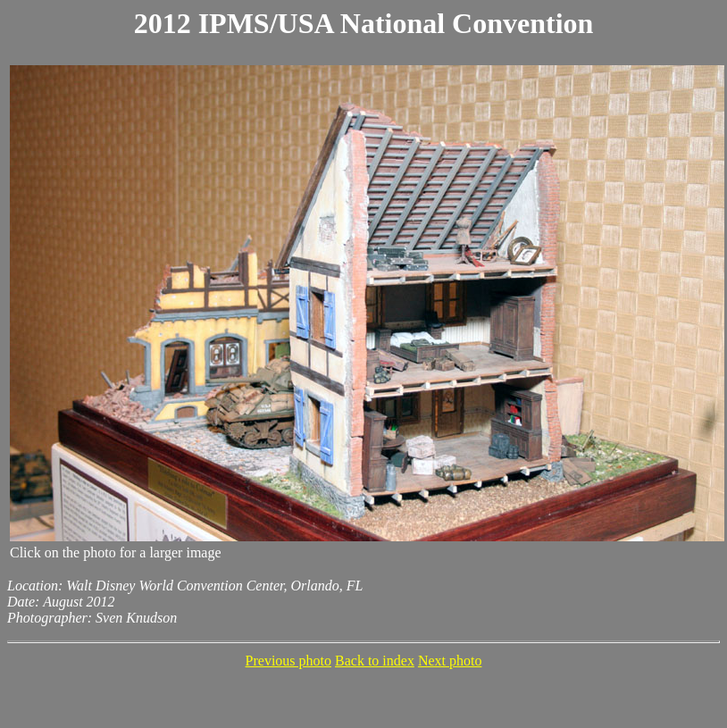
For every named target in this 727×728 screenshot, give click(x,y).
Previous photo (288, 661)
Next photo (450, 661)
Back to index (375, 661)
